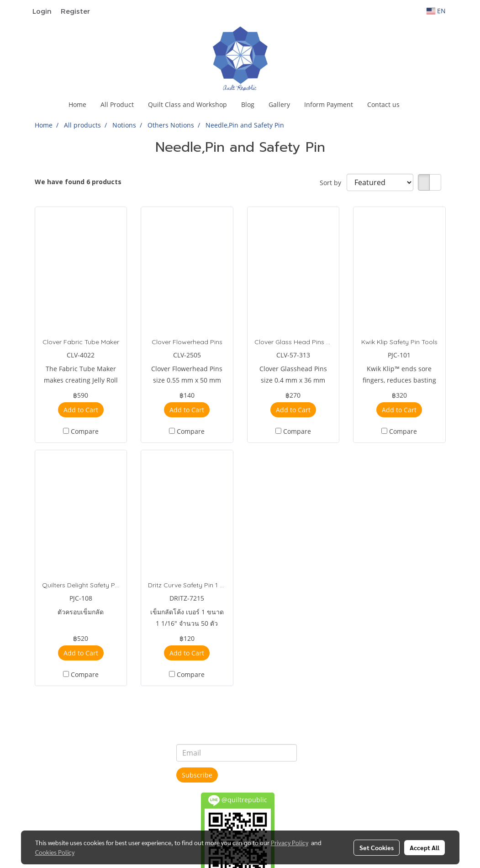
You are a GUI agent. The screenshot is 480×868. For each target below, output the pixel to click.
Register (75, 11)
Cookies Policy (55, 852)
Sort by (333, 183)
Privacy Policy (290, 842)
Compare (85, 431)
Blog (248, 104)
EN (436, 11)
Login (42, 11)
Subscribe (197, 775)
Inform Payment (329, 104)
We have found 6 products (78, 182)
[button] (415, 105)
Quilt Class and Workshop (187, 104)
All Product (117, 104)
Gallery (279, 104)
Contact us (383, 104)
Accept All (425, 847)
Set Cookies (377, 847)
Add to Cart (81, 410)
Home (77, 104)
